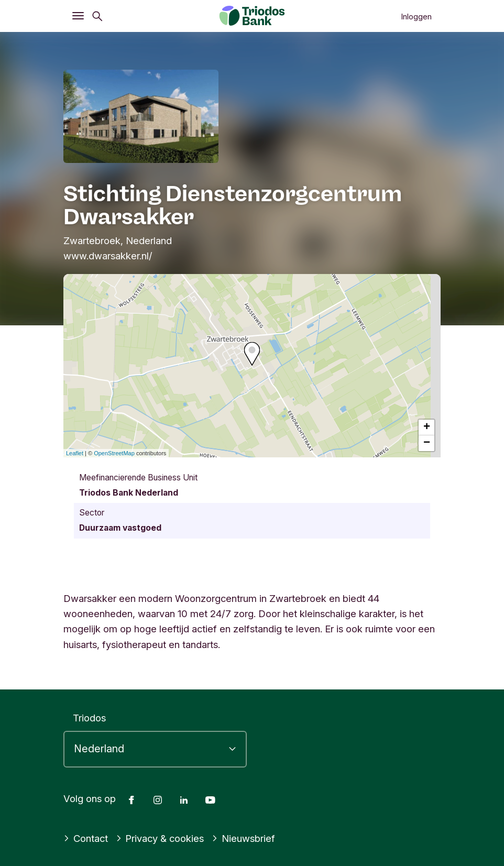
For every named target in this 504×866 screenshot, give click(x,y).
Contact (86, 838)
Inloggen (416, 17)
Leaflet (75, 453)
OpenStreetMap (114, 453)
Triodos (89, 718)
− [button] (427, 443)
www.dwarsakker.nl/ (108, 256)
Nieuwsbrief (243, 838)
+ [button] (427, 427)
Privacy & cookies (160, 838)
